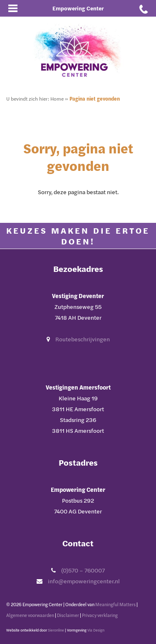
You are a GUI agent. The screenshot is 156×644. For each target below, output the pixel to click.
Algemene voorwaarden (30, 615)
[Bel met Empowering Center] (144, 8)
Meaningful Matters (115, 604)
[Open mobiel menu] (12, 8)
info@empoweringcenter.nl (84, 581)
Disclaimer (68, 615)
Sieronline (56, 630)
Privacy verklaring (100, 615)
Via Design (96, 630)
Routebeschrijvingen (83, 339)
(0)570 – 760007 (83, 570)
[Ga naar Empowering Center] (78, 50)
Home (57, 99)
